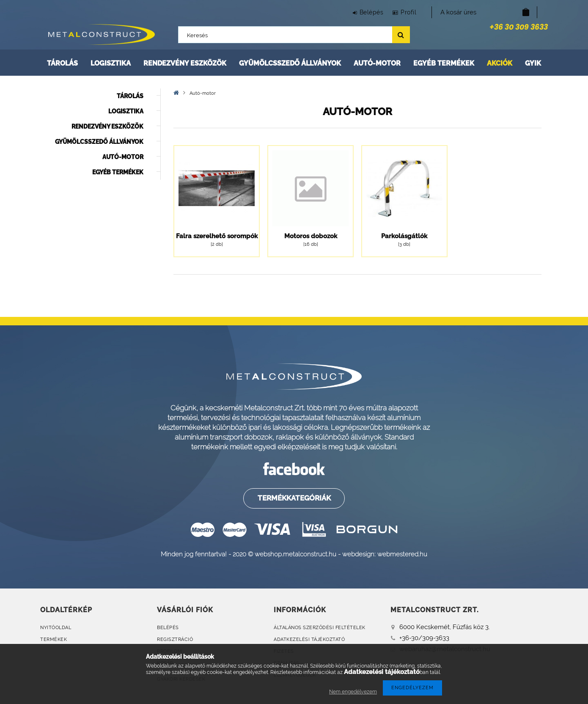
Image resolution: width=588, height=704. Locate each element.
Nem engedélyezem (353, 692)
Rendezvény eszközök (185, 63)
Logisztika (111, 63)
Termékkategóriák (294, 498)
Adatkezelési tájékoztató (309, 639)
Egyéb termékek (444, 63)
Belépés (366, 12)
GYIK (533, 63)
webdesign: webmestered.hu (385, 554)
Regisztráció (175, 639)
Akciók (500, 63)
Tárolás (62, 63)
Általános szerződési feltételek (320, 628)
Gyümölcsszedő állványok (290, 63)
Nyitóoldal (56, 628)
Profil (407, 12)
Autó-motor (377, 63)
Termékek (54, 639)
